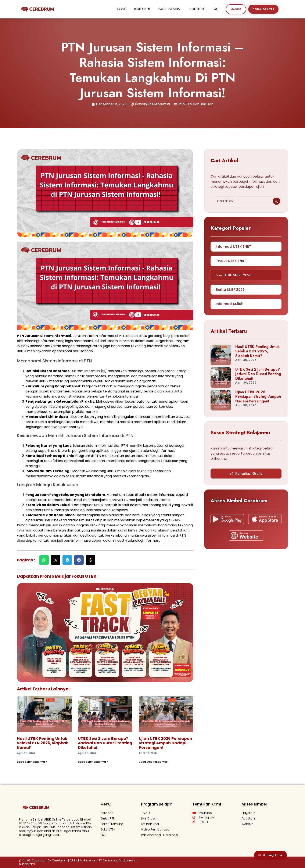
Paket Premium (169, 9)
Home (122, 9)
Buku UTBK (197, 9)
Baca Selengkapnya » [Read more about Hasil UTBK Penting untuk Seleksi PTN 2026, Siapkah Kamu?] (32, 762)
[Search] (277, 201)
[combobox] (241, 201)
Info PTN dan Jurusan (196, 104)
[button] (44, 560)
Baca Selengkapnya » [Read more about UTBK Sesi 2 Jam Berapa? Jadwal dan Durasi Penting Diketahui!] (93, 762)
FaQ (216, 9)
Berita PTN (142, 9)
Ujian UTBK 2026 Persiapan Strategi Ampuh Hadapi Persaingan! (165, 743)
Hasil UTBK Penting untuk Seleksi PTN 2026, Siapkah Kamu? (43, 743)
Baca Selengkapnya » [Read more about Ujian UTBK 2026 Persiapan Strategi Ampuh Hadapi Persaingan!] (154, 762)
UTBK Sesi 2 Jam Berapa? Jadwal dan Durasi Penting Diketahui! (105, 743)
